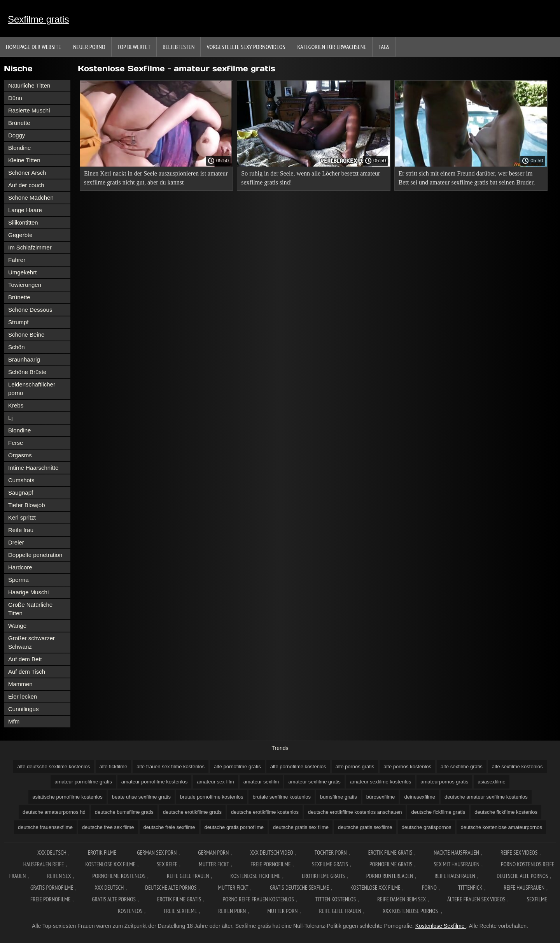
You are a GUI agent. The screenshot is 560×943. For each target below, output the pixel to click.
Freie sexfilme (180, 911)
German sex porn (157, 853)
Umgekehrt (22, 272)
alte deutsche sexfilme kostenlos (53, 767)
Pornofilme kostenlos (119, 876)
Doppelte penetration (35, 555)
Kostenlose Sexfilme (441, 926)
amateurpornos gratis (444, 782)
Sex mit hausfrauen (456, 864)
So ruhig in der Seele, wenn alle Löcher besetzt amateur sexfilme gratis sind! (311, 178)
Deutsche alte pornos (522, 876)
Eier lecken (23, 696)
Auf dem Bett (25, 659)
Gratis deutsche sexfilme (299, 888)
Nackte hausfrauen (456, 853)
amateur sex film (215, 782)
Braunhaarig (24, 359)
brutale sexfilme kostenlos (282, 797)
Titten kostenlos (336, 899)
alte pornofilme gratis (237, 767)
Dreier (16, 542)
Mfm (14, 721)
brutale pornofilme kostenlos (212, 797)
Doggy (17, 135)
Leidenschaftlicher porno (32, 389)
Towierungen (25, 285)
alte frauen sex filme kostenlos (171, 767)
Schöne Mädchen (31, 198)
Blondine (19, 148)
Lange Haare (25, 210)
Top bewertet (134, 47)
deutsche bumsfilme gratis (124, 812)
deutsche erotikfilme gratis (192, 812)
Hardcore (20, 567)
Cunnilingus (23, 709)
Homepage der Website (33, 47)
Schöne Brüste (27, 372)
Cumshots (21, 480)
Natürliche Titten (29, 85)
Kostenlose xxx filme (110, 864)
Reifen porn (232, 911)
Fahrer (17, 260)
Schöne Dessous (30, 310)
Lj (10, 418)
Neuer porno (89, 47)
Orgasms (20, 455)
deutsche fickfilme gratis (438, 812)
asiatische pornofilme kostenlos (67, 797)
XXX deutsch (109, 888)
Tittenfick (470, 888)
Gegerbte (20, 235)
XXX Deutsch (52, 853)
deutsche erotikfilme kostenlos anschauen (355, 812)
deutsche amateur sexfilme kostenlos (486, 797)
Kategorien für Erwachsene (332, 47)
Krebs (16, 405)
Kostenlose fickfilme (255, 876)
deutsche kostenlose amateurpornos (501, 827)
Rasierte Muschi (29, 110)
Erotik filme (102, 853)
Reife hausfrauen (455, 876)
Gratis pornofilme (52, 888)
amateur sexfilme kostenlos (381, 782)
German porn (213, 853)
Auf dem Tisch (27, 672)
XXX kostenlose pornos (411, 911)
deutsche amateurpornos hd (54, 812)
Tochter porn (331, 853)
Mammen (20, 684)
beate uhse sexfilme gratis (141, 797)
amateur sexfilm (261, 782)
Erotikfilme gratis (323, 876)
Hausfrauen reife (44, 864)
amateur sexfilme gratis (314, 782)
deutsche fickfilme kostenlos (506, 812)
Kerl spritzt (22, 517)
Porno (429, 888)
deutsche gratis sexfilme (365, 827)
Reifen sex (59, 876)
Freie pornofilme (270, 864)
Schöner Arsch (27, 173)
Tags (384, 47)
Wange (17, 626)
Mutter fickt (214, 864)
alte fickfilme (114, 767)
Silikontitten (23, 222)
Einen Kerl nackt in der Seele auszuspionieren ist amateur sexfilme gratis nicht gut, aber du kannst (156, 178)
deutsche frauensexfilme (45, 827)
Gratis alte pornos (114, 899)
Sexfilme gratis (38, 19)
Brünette (19, 123)
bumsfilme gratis (339, 797)
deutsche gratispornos (427, 827)
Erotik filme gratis (390, 853)
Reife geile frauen (188, 876)
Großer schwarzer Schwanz (31, 642)
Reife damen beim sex (402, 899)
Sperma (18, 580)
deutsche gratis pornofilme (234, 827)
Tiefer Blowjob (26, 505)
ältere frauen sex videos (476, 899)
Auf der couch (26, 185)
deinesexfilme (420, 797)
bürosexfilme (381, 797)
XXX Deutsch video (272, 853)
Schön (17, 347)
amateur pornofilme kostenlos (155, 782)
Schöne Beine (26, 335)
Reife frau (21, 530)
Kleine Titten (24, 160)
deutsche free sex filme (108, 827)
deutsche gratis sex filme (301, 827)
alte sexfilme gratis (462, 767)
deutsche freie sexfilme (169, 827)
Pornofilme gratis (391, 864)
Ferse (16, 443)
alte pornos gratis (355, 767)
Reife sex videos (519, 853)
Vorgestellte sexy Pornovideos (246, 47)
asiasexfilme (492, 782)
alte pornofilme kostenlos (298, 767)
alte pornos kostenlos (407, 767)
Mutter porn (282, 911)
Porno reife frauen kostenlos (258, 899)
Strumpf (18, 322)
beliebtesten (178, 47)
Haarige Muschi (28, 592)
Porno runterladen (390, 876)
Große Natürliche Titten (30, 609)
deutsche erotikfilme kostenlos (265, 812)
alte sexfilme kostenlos (517, 767)
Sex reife (167, 864)
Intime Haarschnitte (33, 468)
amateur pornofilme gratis (83, 782)
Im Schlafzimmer (30, 247)
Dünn (15, 98)
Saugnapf (21, 493)
